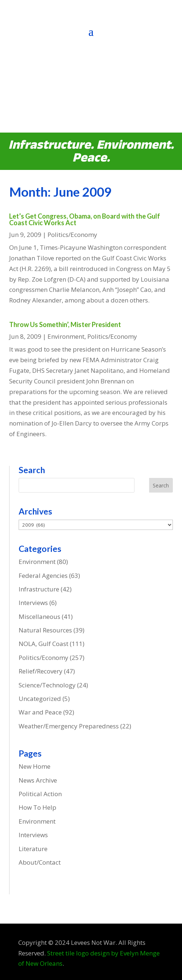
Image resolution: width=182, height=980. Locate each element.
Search (161, 485)
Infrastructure (39, 589)
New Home (35, 766)
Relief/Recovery (41, 671)
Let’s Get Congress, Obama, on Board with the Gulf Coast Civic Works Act (85, 219)
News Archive (38, 780)
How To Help (37, 807)
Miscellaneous (39, 617)
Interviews (33, 603)
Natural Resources (45, 630)
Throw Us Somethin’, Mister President (65, 324)
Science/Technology (47, 685)
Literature (33, 849)
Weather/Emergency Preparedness (69, 726)
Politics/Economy (72, 235)
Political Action (40, 794)
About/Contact (40, 862)
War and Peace (40, 712)
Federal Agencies (43, 576)
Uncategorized (40, 699)
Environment (66, 336)
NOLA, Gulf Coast (43, 644)
